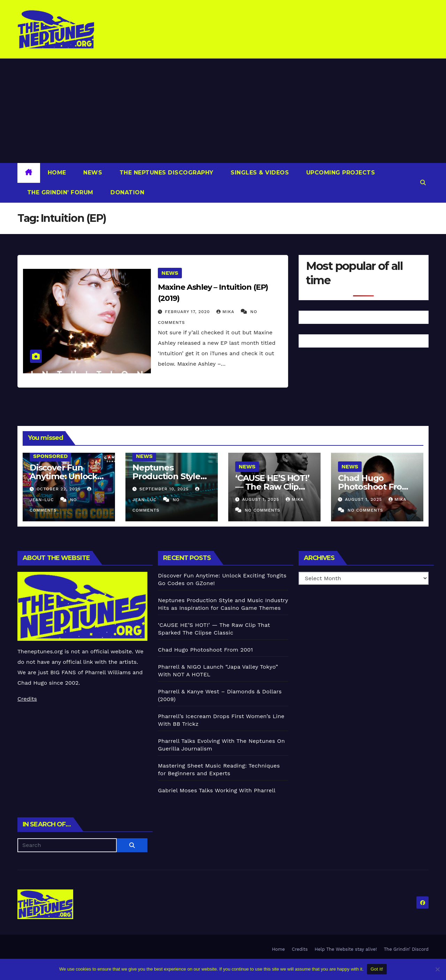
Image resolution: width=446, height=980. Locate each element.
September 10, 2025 (165, 489)
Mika (226, 312)
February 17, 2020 (188, 312)
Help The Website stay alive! (346, 949)
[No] (437, 969)
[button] (423, 183)
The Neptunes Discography (166, 173)
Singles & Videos (259, 173)
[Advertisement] (223, 111)
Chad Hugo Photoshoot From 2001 (374, 487)
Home (57, 173)
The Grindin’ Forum (59, 192)
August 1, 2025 (262, 499)
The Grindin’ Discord (406, 949)
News (92, 173)
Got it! (377, 969)
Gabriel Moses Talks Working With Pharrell (217, 790)
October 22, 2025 (60, 489)
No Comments (262, 510)
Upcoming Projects (340, 173)
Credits (27, 699)
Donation (127, 192)
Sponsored (50, 456)
